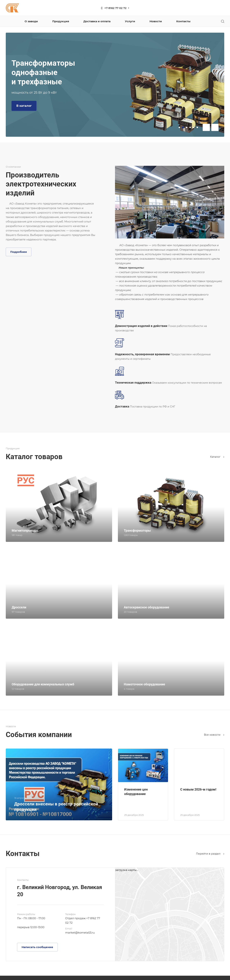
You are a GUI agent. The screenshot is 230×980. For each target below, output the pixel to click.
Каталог (217, 457)
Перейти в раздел (210, 854)
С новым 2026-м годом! (198, 789)
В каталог (24, 106)
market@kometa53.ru (80, 933)
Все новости (214, 735)
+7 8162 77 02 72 (115, 8)
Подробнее (19, 252)
